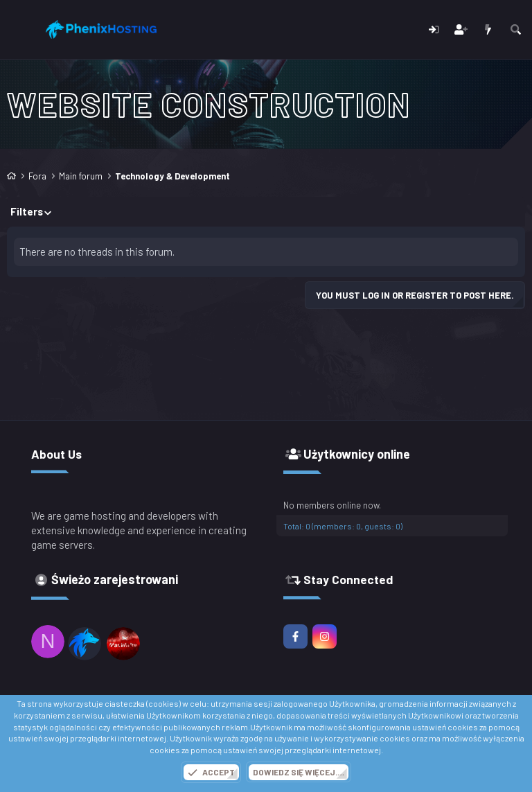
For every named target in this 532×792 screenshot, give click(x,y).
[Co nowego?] (488, 29)
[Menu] (19, 30)
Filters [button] (27, 211)
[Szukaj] (516, 29)
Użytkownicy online (357, 454)
